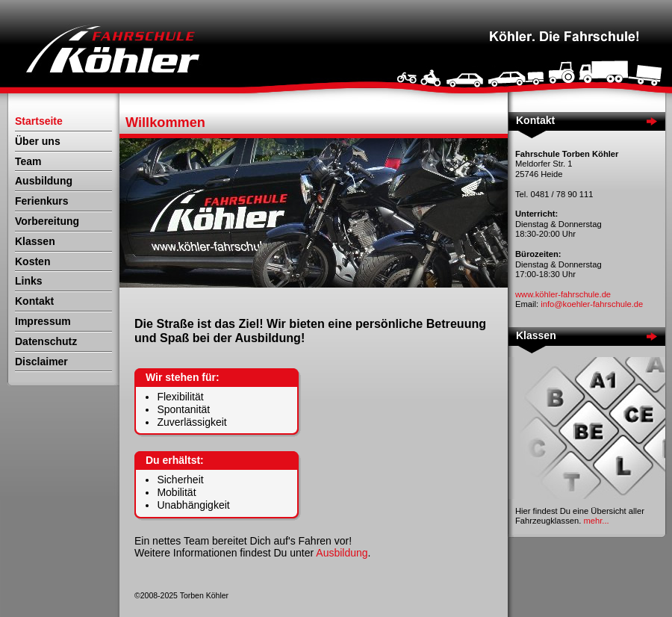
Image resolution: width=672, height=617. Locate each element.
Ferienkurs (42, 201)
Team (28, 161)
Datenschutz (46, 341)
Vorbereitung (47, 221)
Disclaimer (41, 362)
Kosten (32, 261)
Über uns (38, 141)
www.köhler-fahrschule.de (563, 294)
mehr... (596, 521)
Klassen (35, 241)
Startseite (39, 121)
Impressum (43, 321)
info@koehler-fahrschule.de (592, 304)
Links (29, 281)
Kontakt (34, 301)
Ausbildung (44, 181)
